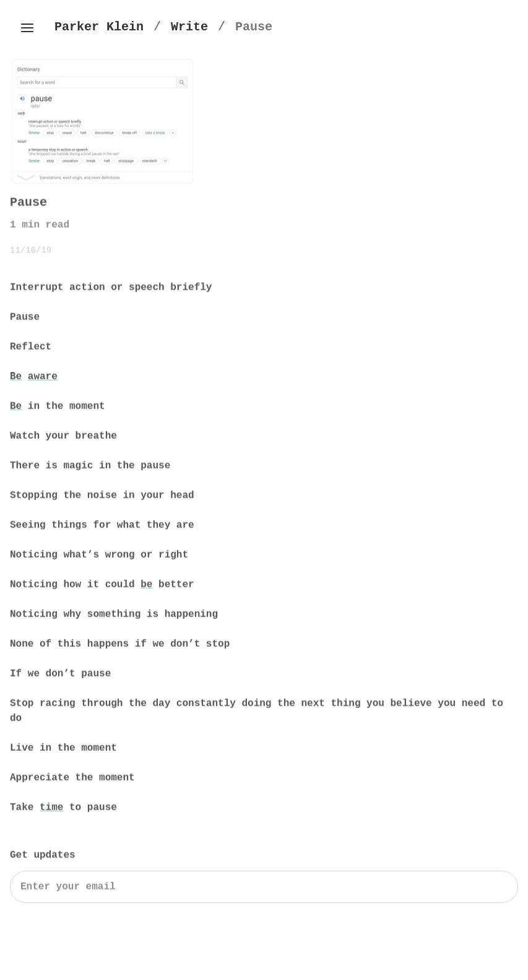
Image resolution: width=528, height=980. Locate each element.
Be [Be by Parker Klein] (16, 378)
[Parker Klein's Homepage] (99, 27)
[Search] (264, 888)
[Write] (189, 27)
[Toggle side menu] (27, 28)
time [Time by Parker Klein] (51, 809)
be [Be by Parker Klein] (146, 586)
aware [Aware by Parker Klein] (43, 378)
